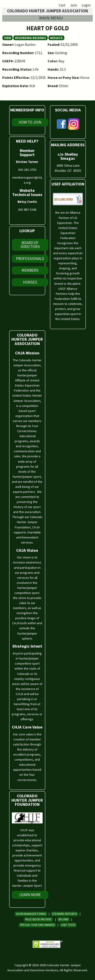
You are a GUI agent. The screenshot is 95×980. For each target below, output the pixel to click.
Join (74, 5)
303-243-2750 (27, 170)
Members (30, 270)
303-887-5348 (27, 210)
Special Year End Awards (37, 925)
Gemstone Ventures (44, 970)
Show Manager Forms (31, 914)
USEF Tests (68, 925)
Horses (30, 282)
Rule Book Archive (38, 919)
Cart (62, 5)
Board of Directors (30, 245)
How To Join (30, 122)
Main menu (51, 18)
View (8, 38)
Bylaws (63, 919)
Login (86, 5)
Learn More (30, 895)
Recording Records (31, 38)
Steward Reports (64, 914)
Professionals (30, 259)
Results (56, 38)
